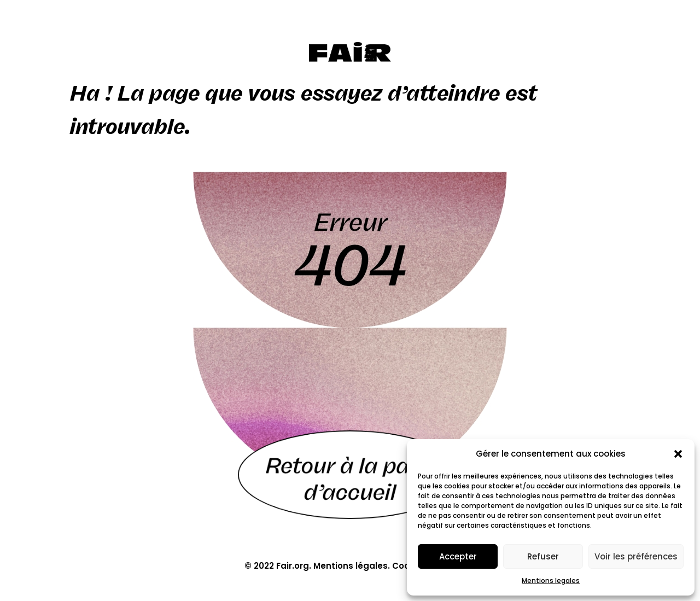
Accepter (458, 556)
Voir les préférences (636, 556)
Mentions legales (551, 580)
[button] (678, 454)
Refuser (543, 556)
